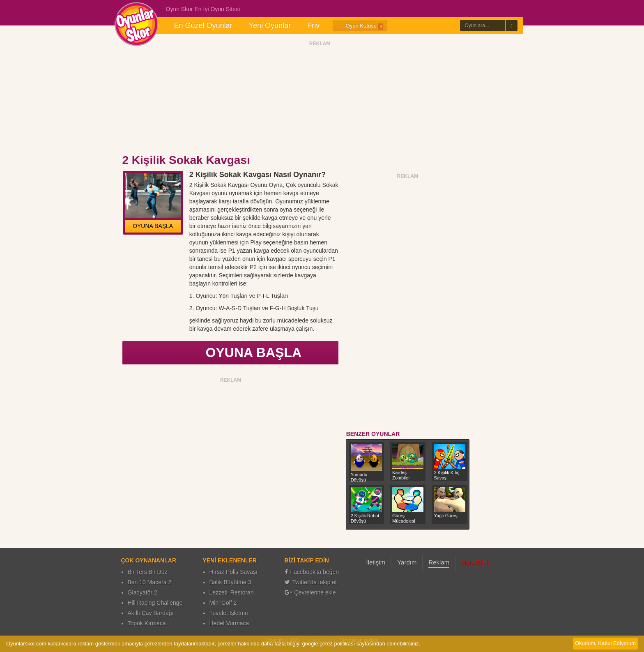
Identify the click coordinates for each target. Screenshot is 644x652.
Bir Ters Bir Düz (148, 572)
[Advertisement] (320, 100)
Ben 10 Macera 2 (150, 582)
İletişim (376, 562)
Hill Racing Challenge (155, 603)
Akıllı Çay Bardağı (151, 613)
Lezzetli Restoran (232, 592)
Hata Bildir (475, 562)
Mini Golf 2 (223, 603)
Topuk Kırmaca (147, 623)
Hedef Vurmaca (229, 623)
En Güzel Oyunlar (203, 25)
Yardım (407, 562)
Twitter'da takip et (311, 582)
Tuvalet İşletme (229, 613)
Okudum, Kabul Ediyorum (605, 643)
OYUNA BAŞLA (153, 226)
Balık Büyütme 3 (230, 582)
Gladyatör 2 (143, 592)
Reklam (439, 562)
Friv (313, 25)
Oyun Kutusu (360, 26)
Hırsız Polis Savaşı (233, 572)
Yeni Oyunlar (270, 25)
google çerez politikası (328, 644)
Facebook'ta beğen (312, 572)
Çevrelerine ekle (310, 592)
